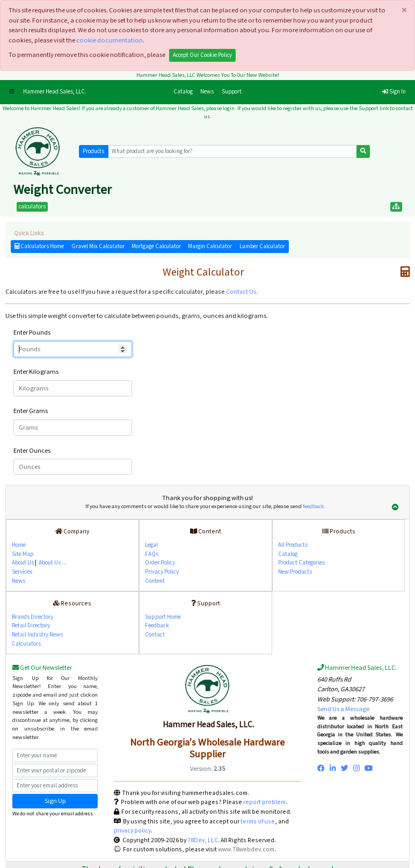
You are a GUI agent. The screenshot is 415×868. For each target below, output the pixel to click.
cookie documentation (110, 40)
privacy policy (132, 831)
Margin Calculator (210, 247)
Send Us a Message (343, 709)
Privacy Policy (162, 572)
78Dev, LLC (202, 840)
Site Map (23, 554)
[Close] (404, 10)
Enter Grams (31, 411)
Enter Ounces (32, 451)
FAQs (152, 554)
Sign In (394, 92)
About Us (23, 563)
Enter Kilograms (36, 372)
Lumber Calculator (262, 247)
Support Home (163, 617)
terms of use (258, 822)
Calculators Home (39, 247)
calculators (32, 207)
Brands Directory (32, 617)
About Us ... (53, 563)
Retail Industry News (37, 635)
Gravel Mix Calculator (98, 247)
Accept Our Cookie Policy (202, 55)
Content (155, 581)
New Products (295, 572)
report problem (264, 802)
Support (232, 92)
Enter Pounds (32, 332)
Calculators (26, 644)
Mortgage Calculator (156, 247)
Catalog (185, 91)
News (207, 92)
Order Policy (160, 563)
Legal (151, 545)
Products (93, 151)
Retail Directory (31, 625)
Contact (155, 635)
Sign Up (55, 801)
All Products (293, 545)
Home (19, 545)
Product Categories (301, 563)
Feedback (157, 625)
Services (22, 572)
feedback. (314, 507)
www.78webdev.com (246, 849)
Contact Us (241, 292)
